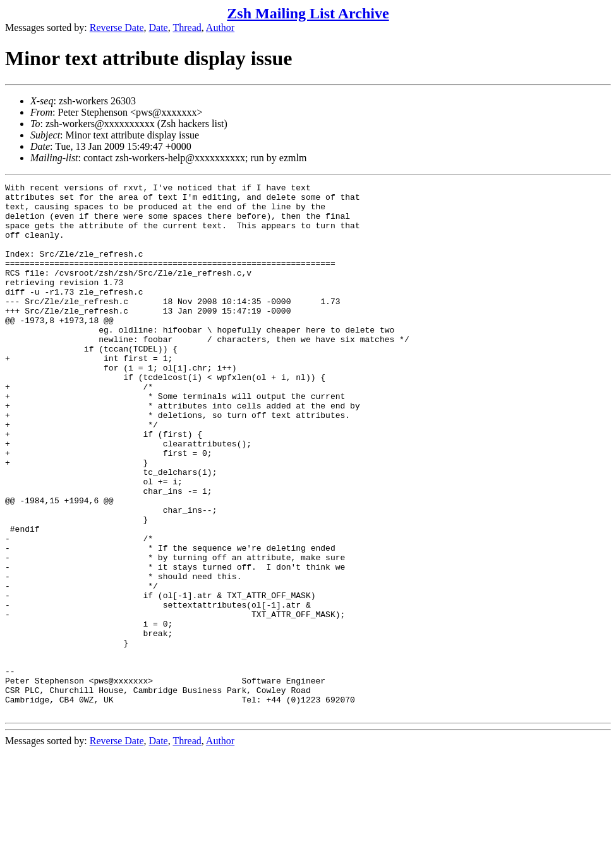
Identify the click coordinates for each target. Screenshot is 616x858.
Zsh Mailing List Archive (308, 13)
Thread (187, 28)
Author (220, 28)
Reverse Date (117, 28)
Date (159, 28)
